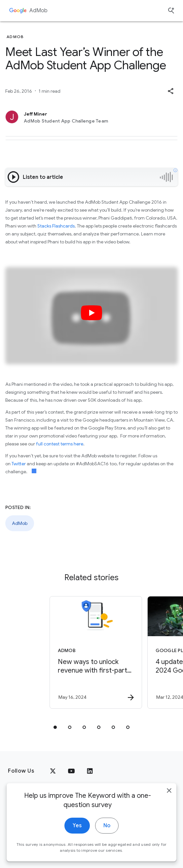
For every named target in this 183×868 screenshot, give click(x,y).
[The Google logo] (22, 803)
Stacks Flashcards (56, 226)
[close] (169, 840)
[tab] (55, 727)
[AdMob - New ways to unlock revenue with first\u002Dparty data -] (87, 652)
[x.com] (53, 771)
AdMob (38, 11)
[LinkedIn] (90, 771)
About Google (78, 824)
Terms (43, 824)
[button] (170, 91)
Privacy (18, 824)
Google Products (126, 824)
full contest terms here (60, 444)
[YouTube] (71, 771)
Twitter (19, 464)
